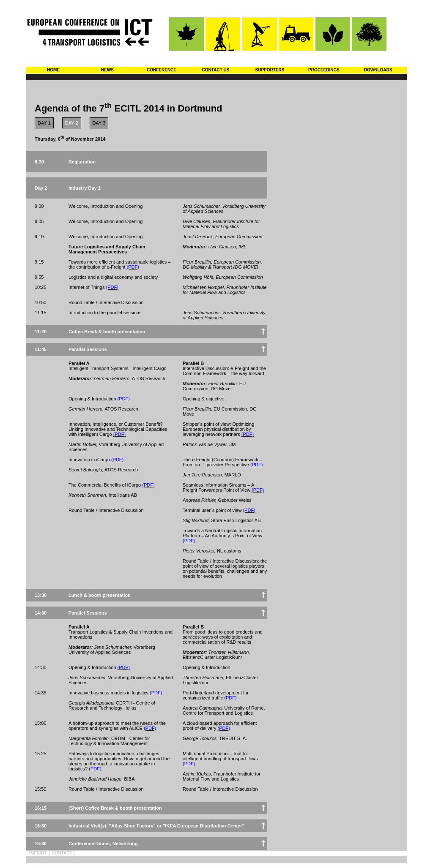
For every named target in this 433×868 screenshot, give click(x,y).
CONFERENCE (162, 70)
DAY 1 (44, 123)
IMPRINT (38, 853)
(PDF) (133, 267)
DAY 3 (99, 123)
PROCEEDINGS (324, 70)
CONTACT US (216, 70)
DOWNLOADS (378, 70)
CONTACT (62, 853)
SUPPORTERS (270, 70)
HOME (53, 70)
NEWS (107, 70)
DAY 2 (72, 123)
